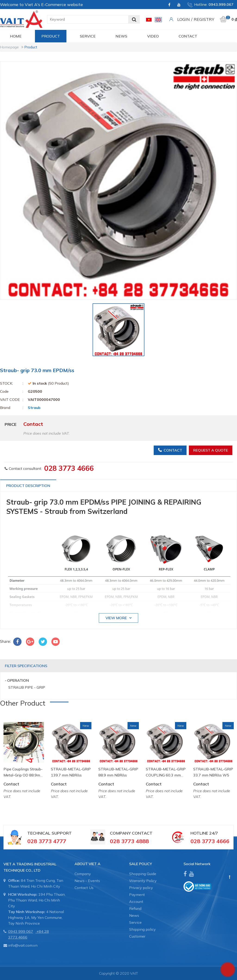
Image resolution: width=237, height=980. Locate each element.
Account (136, 901)
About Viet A (87, 864)
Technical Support (50, 833)
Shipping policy (142, 929)
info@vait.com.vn (23, 945)
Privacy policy (141, 888)
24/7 (213, 833)
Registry (204, 19)
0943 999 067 (21, 931)
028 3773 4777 (47, 841)
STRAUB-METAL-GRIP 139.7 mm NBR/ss (71, 772)
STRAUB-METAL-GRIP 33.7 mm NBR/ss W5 (213, 772)
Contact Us (84, 888)
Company (83, 874)
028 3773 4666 (69, 468)
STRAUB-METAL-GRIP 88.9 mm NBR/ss (118, 772)
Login (184, 19)
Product (51, 36)
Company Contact (131, 833)
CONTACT (188, 36)
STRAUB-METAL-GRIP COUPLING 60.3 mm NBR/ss (166, 772)
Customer (137, 936)
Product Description (28, 486)
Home (16, 36)
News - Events (87, 881)
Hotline (199, 833)
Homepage (9, 47)
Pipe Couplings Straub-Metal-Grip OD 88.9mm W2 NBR (23, 772)
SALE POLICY (141, 864)
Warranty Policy (143, 881)
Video (153, 36)
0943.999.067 (221, 4)
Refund (135, 908)
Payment (137, 895)
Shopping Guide (143, 874)
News (121, 36)
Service (88, 36)
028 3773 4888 (129, 841)
